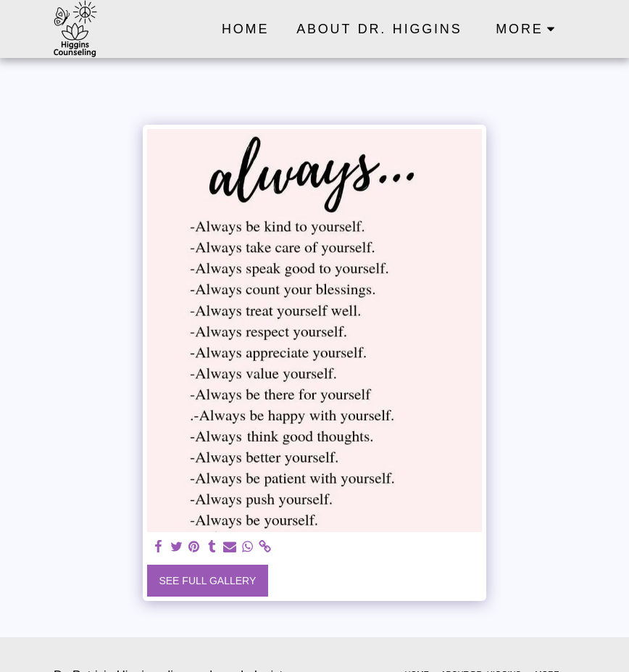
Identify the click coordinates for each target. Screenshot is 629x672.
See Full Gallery (207, 581)
